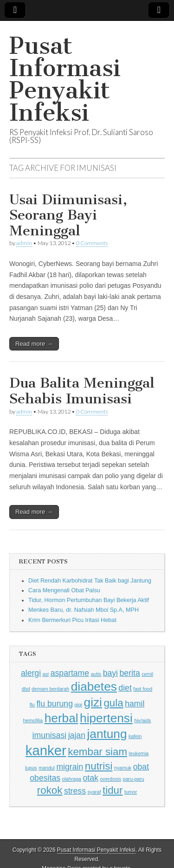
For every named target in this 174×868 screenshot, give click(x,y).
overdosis (110, 779)
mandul (47, 768)
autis (96, 674)
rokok (50, 790)
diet (125, 688)
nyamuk (123, 768)
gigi (78, 705)
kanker (46, 750)
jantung (107, 734)
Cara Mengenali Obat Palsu (64, 590)
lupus (31, 768)
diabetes (94, 687)
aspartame (70, 673)
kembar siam (97, 752)
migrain (70, 767)
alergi (31, 673)
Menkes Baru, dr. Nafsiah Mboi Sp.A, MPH (84, 610)
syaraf (94, 792)
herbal (61, 718)
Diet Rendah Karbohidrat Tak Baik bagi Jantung (90, 581)
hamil (135, 704)
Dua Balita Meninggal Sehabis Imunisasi (82, 391)
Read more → (34, 344)
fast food (143, 689)
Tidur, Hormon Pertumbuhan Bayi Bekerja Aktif (89, 600)
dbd (26, 689)
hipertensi (106, 718)
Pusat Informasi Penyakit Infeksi (65, 79)
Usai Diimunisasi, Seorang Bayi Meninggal (68, 215)
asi (46, 674)
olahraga (72, 779)
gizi (93, 702)
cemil (147, 674)
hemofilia (33, 720)
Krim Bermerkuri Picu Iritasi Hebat (72, 620)
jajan (77, 735)
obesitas (45, 778)
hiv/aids (142, 720)
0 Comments (92, 243)
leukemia (139, 753)
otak (91, 778)
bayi (110, 673)
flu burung (55, 704)
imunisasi (50, 735)
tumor (131, 792)
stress (75, 791)
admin (24, 243)
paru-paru (134, 779)
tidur (113, 790)
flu (32, 705)
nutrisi (99, 766)
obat (141, 767)
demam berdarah (50, 689)
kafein (135, 736)
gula (113, 703)
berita (130, 673)
